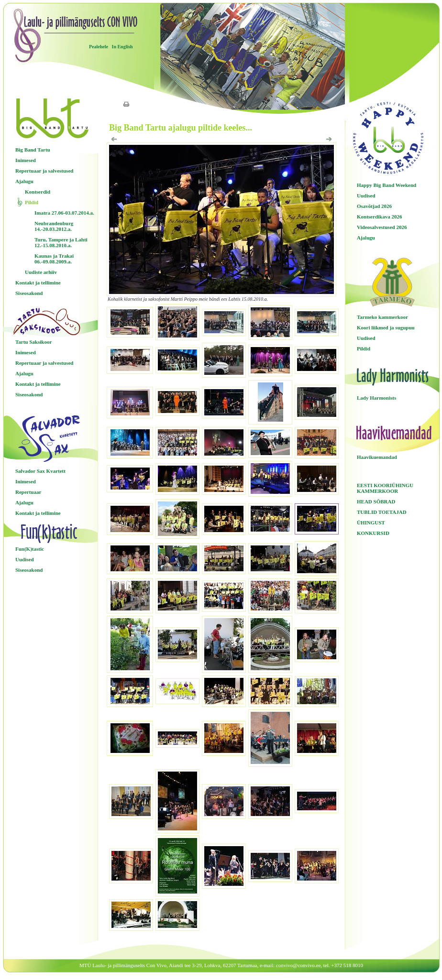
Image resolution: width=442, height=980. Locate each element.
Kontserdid (38, 192)
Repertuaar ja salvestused (44, 171)
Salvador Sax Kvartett (40, 471)
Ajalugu (24, 181)
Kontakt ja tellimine (38, 283)
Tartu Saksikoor (33, 342)
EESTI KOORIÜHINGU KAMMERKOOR (385, 488)
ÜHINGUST (371, 523)
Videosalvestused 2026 (382, 227)
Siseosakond (29, 293)
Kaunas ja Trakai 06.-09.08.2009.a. (54, 259)
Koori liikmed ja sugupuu (386, 327)
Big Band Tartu (33, 150)
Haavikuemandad (377, 457)
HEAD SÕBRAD (376, 501)
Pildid (32, 202)
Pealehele (99, 47)
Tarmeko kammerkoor (382, 317)
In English (122, 47)
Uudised (25, 559)
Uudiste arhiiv (41, 272)
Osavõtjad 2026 (374, 206)
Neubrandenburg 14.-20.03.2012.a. (54, 226)
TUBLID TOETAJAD (382, 512)
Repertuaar (28, 492)
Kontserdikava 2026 (379, 217)
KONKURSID (373, 533)
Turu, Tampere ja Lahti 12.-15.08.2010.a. (61, 242)
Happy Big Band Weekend (387, 185)
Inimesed (26, 160)
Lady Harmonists (376, 398)
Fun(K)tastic (30, 549)
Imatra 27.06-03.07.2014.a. (64, 213)
